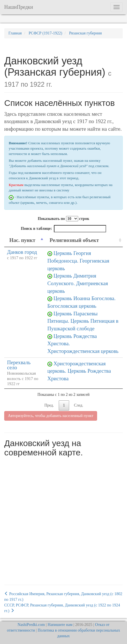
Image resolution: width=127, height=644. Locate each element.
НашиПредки (19, 7)
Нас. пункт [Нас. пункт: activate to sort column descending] (22, 240)
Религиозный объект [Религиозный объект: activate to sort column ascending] (74, 240)
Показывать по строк (63, 219)
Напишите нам (60, 625)
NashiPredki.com (31, 625)
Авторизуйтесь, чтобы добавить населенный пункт (51, 416)
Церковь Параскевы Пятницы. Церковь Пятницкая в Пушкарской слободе (83, 321)
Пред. (49, 405)
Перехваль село (19, 365)
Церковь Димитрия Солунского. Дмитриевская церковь (78, 283)
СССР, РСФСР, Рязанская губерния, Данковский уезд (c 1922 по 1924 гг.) (62, 608)
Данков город (22, 252)
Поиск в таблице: (63, 229)
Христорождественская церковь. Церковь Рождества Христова (79, 371)
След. (79, 405)
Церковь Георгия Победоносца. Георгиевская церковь (78, 261)
